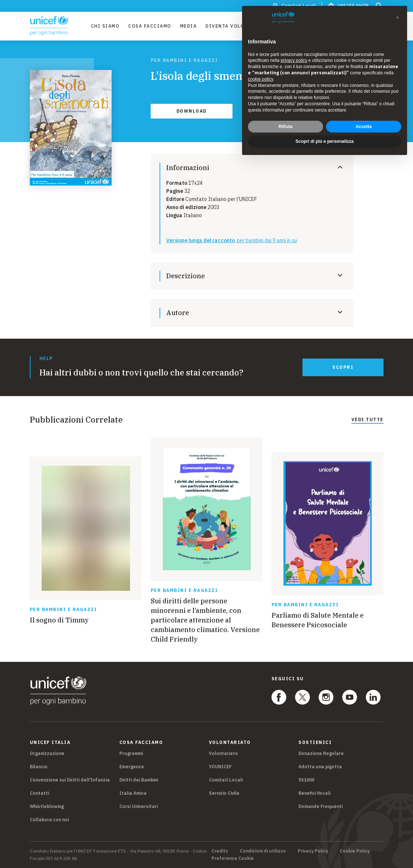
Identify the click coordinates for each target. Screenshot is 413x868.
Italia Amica (133, 793)
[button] (398, 18)
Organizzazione (47, 753)
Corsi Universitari (139, 806)
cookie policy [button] (261, 79)
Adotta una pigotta (320, 767)
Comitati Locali (226, 780)
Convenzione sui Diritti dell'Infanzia (70, 780)
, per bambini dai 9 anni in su (232, 240)
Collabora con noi (49, 820)
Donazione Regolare (321, 753)
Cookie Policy (355, 851)
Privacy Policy (313, 851)
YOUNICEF (220, 767)
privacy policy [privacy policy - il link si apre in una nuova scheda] (294, 60)
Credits (220, 851)
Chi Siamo (105, 26)
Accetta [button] (363, 127)
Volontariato (223, 753)
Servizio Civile (224, 793)
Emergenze (132, 767)
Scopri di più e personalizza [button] (325, 141)
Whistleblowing (47, 806)
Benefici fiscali (314, 793)
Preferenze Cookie (233, 858)
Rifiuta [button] (285, 127)
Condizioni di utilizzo (263, 851)
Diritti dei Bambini (139, 780)
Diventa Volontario (235, 26)
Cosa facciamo (150, 26)
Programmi (131, 753)
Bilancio (39, 767)
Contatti (39, 793)
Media (189, 26)
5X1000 (306, 780)
